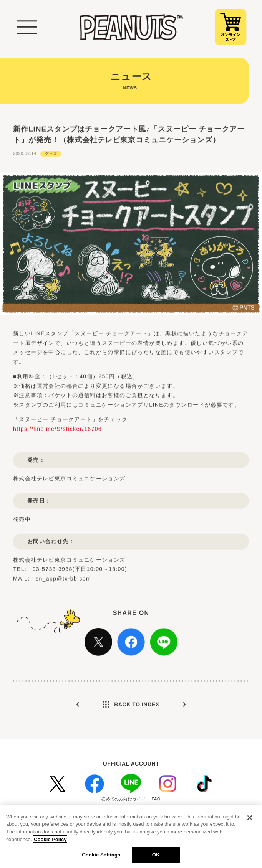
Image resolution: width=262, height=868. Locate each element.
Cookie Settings (101, 857)
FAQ (156, 799)
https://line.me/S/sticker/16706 (57, 441)
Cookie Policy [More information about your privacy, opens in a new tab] (50, 842)
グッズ (51, 166)
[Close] (250, 820)
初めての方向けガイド (123, 799)
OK (156, 857)
